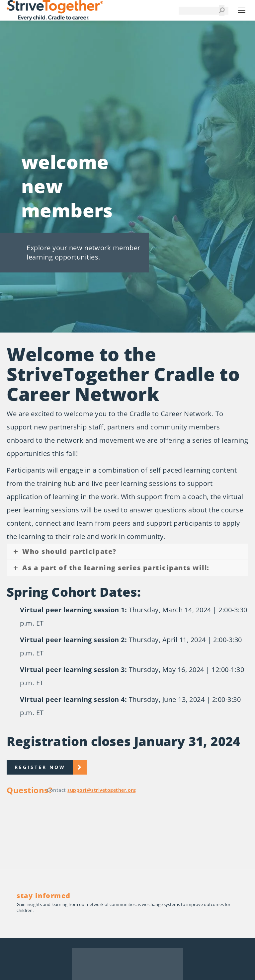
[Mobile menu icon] (242, 10)
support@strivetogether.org (102, 790)
